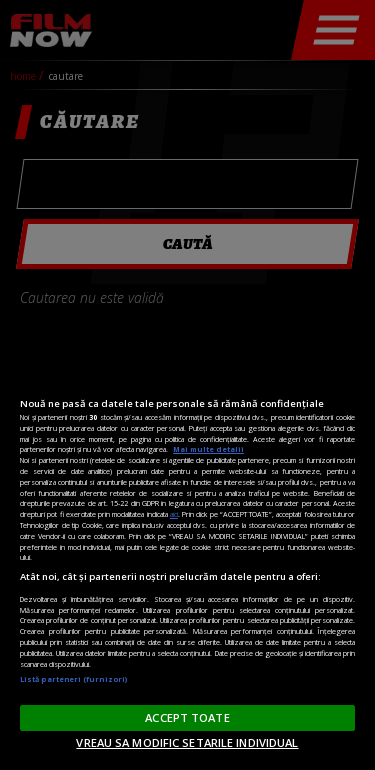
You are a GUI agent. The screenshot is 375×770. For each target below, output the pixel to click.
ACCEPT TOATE (187, 717)
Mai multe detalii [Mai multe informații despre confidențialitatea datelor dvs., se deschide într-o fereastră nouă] (208, 449)
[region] (187, 556)
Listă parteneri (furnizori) (73, 679)
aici (174, 514)
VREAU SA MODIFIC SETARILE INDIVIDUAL (187, 742)
